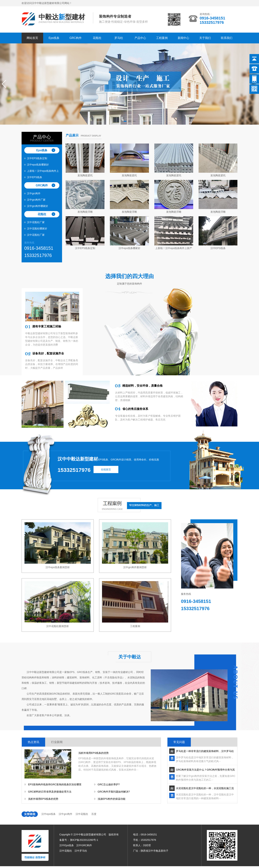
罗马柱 (119, 38)
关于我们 (205, 38)
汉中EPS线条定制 (37, 158)
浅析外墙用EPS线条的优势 (94, 753)
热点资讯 (33, 742)
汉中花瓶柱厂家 (36, 222)
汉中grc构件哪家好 (38, 206)
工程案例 (162, 38)
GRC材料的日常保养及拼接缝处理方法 (50, 792)
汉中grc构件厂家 (36, 200)
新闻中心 (183, 38)
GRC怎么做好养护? (109, 784)
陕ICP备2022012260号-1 (84, 840)
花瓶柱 (97, 38)
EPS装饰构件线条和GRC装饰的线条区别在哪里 (55, 784)
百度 (94, 814)
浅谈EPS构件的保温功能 (112, 799)
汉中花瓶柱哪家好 (37, 229)
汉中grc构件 (34, 193)
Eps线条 (54, 38)
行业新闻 (57, 742)
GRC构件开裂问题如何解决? (114, 792)
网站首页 (32, 38)
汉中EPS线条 (35, 177)
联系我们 (227, 38)
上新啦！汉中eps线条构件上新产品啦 (43, 172)
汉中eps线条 (48, 814)
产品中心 (140, 38)
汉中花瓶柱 (82, 814)
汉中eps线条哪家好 (38, 165)
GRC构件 (76, 38)
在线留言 (106, 469)
